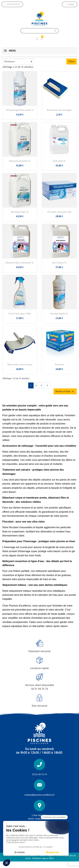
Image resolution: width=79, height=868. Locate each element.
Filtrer (72, 61)
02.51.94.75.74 (39, 774)
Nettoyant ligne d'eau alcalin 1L (20, 110)
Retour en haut (65, 391)
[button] (12, 4)
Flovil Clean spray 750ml (20, 314)
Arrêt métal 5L (59, 161)
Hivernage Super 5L (20, 212)
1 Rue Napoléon (39, 815)
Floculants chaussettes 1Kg (59, 212)
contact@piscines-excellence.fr (39, 795)
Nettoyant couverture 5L (20, 161)
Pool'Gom (59, 365)
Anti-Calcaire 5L (59, 263)
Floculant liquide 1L (59, 314)
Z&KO (51, 858)
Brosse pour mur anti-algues (59, 110)
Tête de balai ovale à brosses (20, 365)
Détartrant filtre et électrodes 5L (20, 263)
